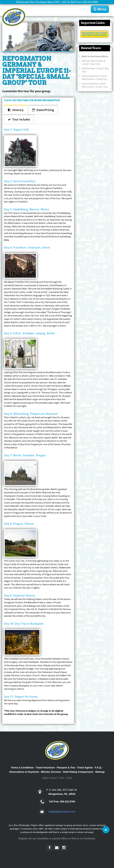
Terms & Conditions (22, 768)
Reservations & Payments (24, 772)
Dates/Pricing (45, 110)
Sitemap (100, 772)
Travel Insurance (45, 768)
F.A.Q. (98, 768)
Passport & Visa (66, 768)
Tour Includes (21, 119)
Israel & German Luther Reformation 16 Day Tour (95, 85)
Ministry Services (51, 772)
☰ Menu (100, 9)
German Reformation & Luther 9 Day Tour (94, 62)
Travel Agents (85, 768)
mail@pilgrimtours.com (62, 812)
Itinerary (18, 110)
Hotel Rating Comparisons (78, 772)
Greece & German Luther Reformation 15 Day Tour (95, 77)
